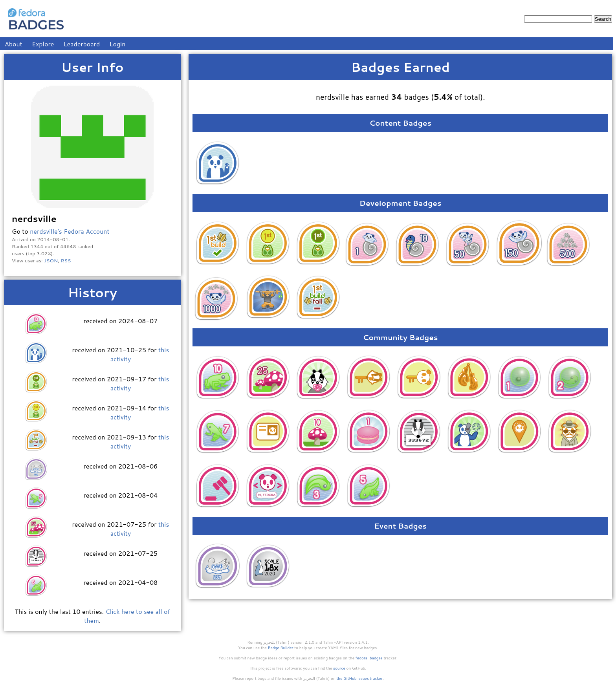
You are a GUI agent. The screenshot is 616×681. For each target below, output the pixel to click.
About (14, 44)
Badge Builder (281, 648)
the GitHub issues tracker (359, 678)
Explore (43, 44)
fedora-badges (369, 658)
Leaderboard (82, 44)
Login (118, 44)
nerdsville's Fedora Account (70, 231)
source (339, 668)
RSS (66, 260)
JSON (51, 260)
